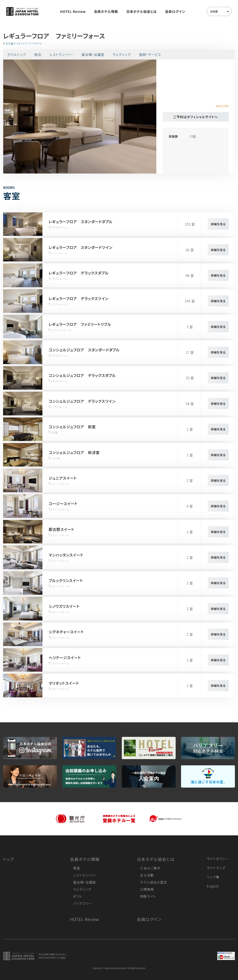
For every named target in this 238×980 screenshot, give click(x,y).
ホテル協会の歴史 (154, 882)
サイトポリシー (218, 859)
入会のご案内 (150, 868)
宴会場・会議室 (93, 54)
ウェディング (122, 54)
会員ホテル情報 (106, 11)
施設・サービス (150, 54)
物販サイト (148, 896)
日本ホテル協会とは (142, 11)
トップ (9, 859)
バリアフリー (83, 903)
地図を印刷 (222, 106)
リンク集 (213, 877)
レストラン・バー (61, 54)
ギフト (78, 896)
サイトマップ (216, 868)
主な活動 (147, 875)
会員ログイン (175, 11)
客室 (77, 868)
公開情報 (147, 889)
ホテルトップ (17, 54)
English (213, 886)
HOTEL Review (73, 11)
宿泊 (38, 54)
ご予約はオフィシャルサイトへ (196, 117)
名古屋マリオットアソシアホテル (24, 43)
